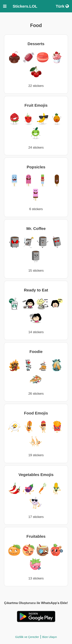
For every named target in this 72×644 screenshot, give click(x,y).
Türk (62, 6)
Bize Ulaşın (50, 637)
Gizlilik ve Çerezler (27, 637)
